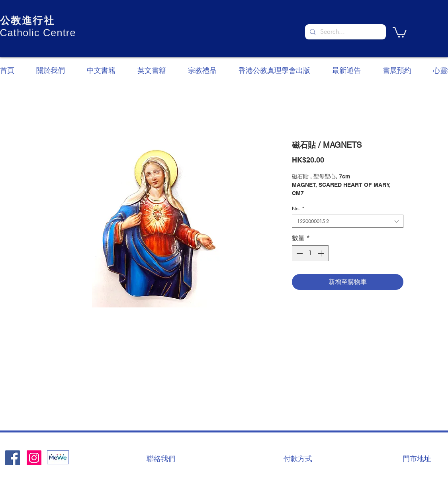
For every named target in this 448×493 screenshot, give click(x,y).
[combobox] (348, 221)
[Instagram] (34, 458)
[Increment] (322, 253)
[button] (400, 32)
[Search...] (345, 32)
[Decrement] (299, 253)
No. (298, 208)
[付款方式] (298, 458)
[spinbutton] (310, 253)
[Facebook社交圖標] (13, 458)
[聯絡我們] (161, 458)
